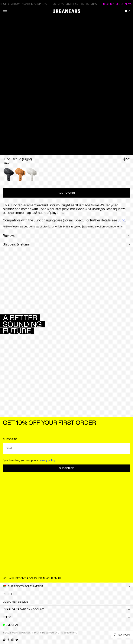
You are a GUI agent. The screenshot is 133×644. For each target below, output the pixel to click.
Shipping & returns (16, 244)
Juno (122, 220)
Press (7, 617)
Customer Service (16, 602)
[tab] (66, 594)
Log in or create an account (23, 609)
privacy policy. (47, 460)
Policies (9, 594)
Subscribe (66, 468)
